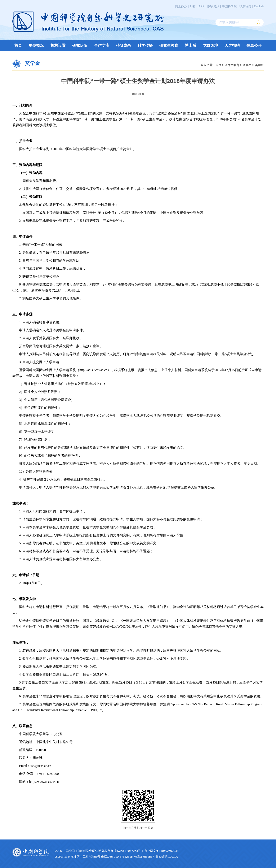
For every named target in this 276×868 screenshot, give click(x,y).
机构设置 (58, 45)
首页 (18, 45)
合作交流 (102, 45)
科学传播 (145, 45)
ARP (202, 6)
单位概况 (36, 45)
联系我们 (245, 6)
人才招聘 (232, 45)
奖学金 (259, 65)
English (259, 6)
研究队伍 (80, 45)
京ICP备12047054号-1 (129, 851)
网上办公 (181, 6)
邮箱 (193, 6)
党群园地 (210, 45)
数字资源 (213, 6)
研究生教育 (169, 45)
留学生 (247, 65)
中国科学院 (229, 6)
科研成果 (123, 45)
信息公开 (254, 45)
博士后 (191, 45)
